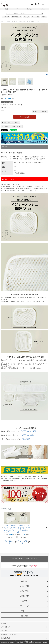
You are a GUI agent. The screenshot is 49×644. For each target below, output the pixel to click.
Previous (3, 48)
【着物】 (6, 9)
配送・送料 (25, 586)
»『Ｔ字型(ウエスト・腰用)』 (28, 431)
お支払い (25, 581)
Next (46, 48)
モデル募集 (4, 631)
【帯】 (17, 9)
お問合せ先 (25, 596)
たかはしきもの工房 (24, 22)
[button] (2, 528)
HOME (2, 22)
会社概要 (25, 616)
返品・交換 (25, 591)
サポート (25, 611)
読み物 (25, 601)
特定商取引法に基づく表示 (9, 634)
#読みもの (26, 17)
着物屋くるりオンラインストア (4, 5)
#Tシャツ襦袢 (36, 17)
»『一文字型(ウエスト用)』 (26, 435)
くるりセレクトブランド (11, 22)
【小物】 (43, 9)
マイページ (25, 606)
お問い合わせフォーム (7, 627)
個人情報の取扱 (5, 638)
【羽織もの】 (30, 9)
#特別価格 (6, 17)
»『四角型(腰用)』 (26, 439)
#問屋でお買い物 (16, 17)
